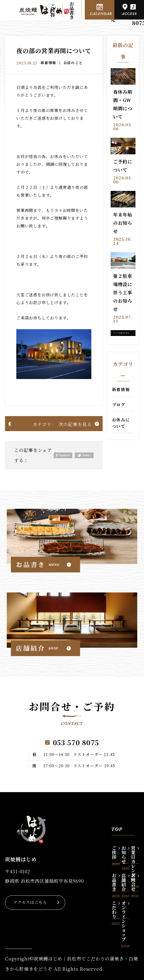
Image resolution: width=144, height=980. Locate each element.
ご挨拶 (53, 10)
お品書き (72, 10)
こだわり (116, 909)
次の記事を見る (75, 424)
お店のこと (73, 63)
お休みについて (121, 423)
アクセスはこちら (30, 902)
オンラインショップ (125, 909)
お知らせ (125, 854)
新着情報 (48, 63)
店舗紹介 (125, 882)
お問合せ (135, 882)
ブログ (119, 405)
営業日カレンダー (135, 854)
